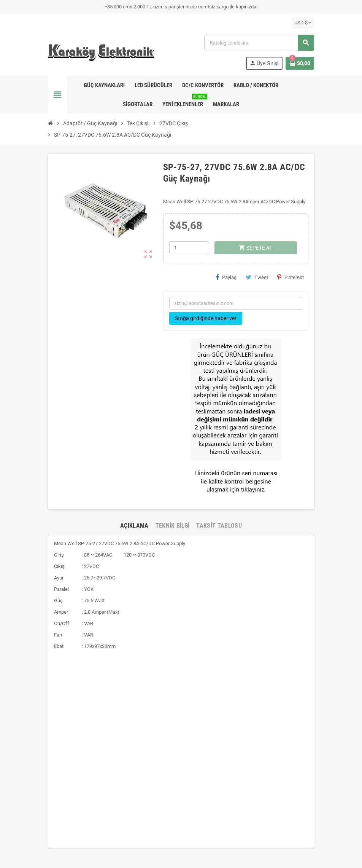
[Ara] (259, 43)
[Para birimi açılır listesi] (303, 23)
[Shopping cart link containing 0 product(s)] (300, 63)
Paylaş (226, 277)
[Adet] (189, 248)
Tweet (257, 277)
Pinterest (291, 277)
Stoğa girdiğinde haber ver (206, 318)
